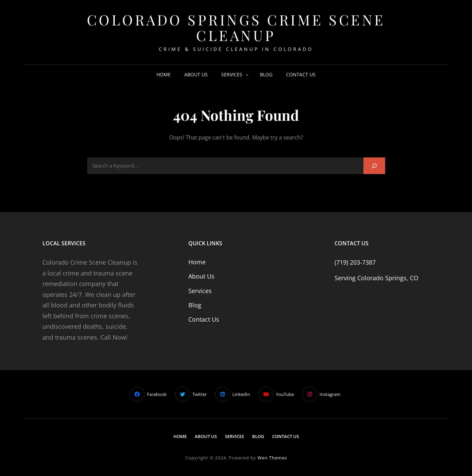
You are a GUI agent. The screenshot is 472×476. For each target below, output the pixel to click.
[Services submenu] (247, 75)
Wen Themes (272, 458)
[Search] (374, 166)
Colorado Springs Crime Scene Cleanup (236, 27)
